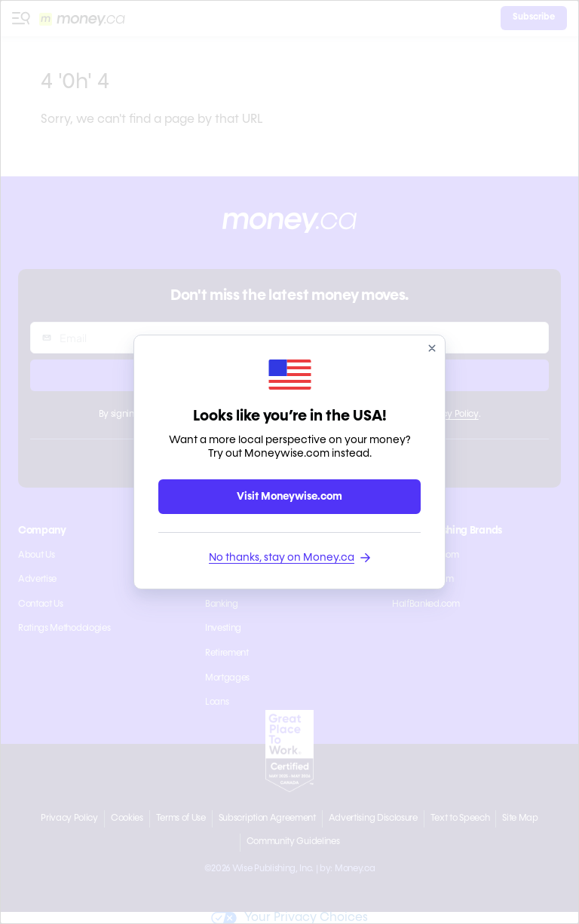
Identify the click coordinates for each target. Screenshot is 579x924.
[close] (432, 348)
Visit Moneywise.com (289, 497)
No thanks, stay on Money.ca (289, 558)
